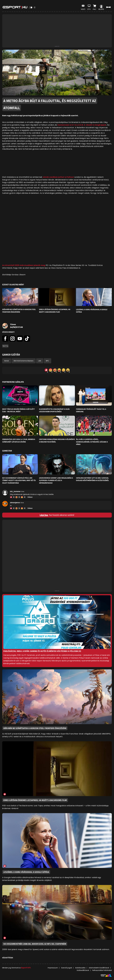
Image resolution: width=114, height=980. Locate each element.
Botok (7, 361)
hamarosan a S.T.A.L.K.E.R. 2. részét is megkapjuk (82, 125)
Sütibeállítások (83, 970)
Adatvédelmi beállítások (99, 968)
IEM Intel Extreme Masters (24, 361)
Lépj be (44, 515)
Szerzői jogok (67, 968)
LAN (40, 361)
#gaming (5, 346)
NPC (47, 361)
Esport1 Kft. (26, 968)
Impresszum (53, 968)
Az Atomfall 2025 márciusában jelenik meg (24, 265)
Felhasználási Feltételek (102, 970)
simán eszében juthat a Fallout (58, 177)
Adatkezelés (80, 968)
